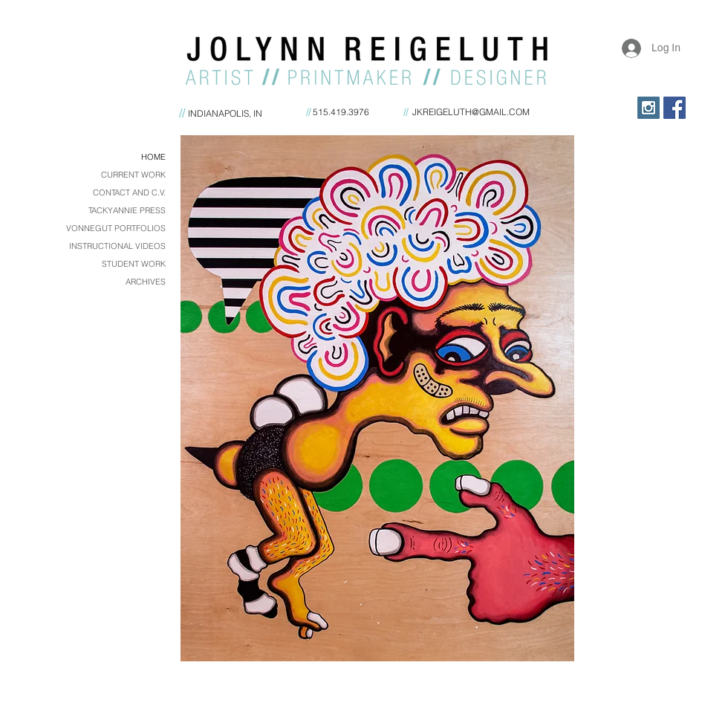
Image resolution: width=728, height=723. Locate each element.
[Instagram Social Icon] (649, 108)
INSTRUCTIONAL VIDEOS (117, 246)
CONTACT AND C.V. (129, 192)
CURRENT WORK (133, 175)
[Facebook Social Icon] (675, 108)
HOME (153, 157)
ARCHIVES (146, 282)
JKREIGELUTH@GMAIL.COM (471, 112)
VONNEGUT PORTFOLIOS (116, 228)
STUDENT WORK (134, 264)
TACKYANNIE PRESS (127, 210)
